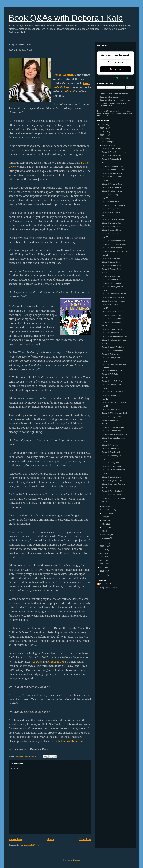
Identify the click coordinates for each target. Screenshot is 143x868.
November (107, 145)
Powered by (116, 78)
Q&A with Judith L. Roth (111, 420)
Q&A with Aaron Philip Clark (113, 427)
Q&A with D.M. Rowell (111, 452)
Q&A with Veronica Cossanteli (114, 484)
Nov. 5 (104, 488)
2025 (102, 128)
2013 (102, 571)
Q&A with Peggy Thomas (112, 417)
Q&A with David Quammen (113, 392)
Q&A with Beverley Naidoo (112, 319)
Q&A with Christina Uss (111, 223)
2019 (102, 550)
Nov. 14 (105, 378)
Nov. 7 (104, 473)
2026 (102, 124)
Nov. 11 (105, 406)
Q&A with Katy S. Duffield (112, 381)
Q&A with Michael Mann (111, 266)
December (107, 142)
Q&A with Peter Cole (110, 234)
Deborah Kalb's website (109, 97)
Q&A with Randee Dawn (112, 315)
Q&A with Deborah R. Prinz (113, 166)
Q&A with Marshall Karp (111, 230)
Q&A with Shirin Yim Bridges (113, 205)
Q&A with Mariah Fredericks (113, 347)
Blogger (76, 860)
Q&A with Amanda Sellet (112, 177)
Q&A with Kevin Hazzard (112, 312)
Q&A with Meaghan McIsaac (113, 301)
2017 (102, 557)
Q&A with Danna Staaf (111, 262)
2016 (102, 560)
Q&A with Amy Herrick (111, 304)
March (105, 531)
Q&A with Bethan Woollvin (112, 495)
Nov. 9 (104, 441)
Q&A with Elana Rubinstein (113, 283)
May (104, 524)
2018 (102, 553)
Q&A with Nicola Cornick (112, 258)
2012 (102, 574)
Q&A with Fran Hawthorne (112, 351)
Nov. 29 (105, 180)
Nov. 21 (105, 255)
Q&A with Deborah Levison (113, 159)
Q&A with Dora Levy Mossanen (114, 456)
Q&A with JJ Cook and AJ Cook (114, 413)
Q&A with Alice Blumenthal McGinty (116, 336)
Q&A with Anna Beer (110, 445)
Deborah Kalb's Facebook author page (115, 100)
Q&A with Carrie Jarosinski (113, 248)
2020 (102, 546)
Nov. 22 (105, 237)
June (105, 520)
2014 (102, 567)
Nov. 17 (105, 326)
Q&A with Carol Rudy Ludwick (114, 402)
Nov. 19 (105, 290)
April (104, 527)
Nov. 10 (105, 424)
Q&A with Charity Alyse (111, 226)
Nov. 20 (105, 273)
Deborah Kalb (106, 584)
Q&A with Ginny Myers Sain (113, 170)
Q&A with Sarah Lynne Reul (113, 287)
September (107, 510)
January (106, 538)
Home (50, 839)
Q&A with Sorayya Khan (112, 466)
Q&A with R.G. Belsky (111, 374)
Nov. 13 (105, 388)
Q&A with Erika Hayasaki (112, 187)
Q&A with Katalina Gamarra (113, 297)
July (104, 517)
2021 (102, 543)
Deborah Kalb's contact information (114, 94)
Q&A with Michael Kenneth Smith (115, 251)
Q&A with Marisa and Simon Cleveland (117, 434)
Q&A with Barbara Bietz (111, 385)
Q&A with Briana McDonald (113, 219)
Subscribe (115, 69)
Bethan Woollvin (63, 75)
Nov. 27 (105, 216)
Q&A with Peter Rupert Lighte (114, 152)
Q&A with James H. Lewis (112, 370)
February (106, 535)
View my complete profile (107, 588)
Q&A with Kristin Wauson (112, 212)
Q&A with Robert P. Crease (113, 191)
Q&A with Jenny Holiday (112, 276)
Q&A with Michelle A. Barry (113, 173)
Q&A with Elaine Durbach (112, 491)
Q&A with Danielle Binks (112, 395)
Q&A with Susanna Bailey (112, 148)
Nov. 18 (105, 308)
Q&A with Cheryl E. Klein (112, 329)
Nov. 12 (105, 399)
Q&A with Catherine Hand (112, 333)
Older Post (85, 839)
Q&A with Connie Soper (111, 477)
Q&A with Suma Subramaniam (114, 438)
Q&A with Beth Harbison (112, 156)
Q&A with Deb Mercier (111, 354)
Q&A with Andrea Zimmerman (114, 244)
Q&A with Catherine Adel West (114, 294)
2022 (102, 139)
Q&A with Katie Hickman (112, 202)
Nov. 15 (105, 361)
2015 (102, 564)
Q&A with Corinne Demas (112, 269)
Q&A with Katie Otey (110, 195)
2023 (102, 135)
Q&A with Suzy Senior (111, 209)
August (105, 513)
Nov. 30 (105, 163)
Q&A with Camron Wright (112, 280)
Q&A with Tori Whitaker (111, 410)
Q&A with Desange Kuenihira (114, 498)
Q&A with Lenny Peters (111, 358)
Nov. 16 (105, 343)
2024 (102, 132)
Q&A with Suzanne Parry (112, 431)
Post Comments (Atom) (29, 845)
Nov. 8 (104, 459)
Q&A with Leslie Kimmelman (113, 241)
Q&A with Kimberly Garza (112, 184)
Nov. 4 (104, 502)
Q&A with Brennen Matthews (113, 470)
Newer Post (15, 839)
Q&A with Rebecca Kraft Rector (114, 340)
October (106, 506)
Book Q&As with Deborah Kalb (66, 18)
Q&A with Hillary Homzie (112, 322)
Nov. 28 (105, 198)
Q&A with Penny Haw (110, 463)
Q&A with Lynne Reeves (112, 449)
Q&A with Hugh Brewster (112, 480)
